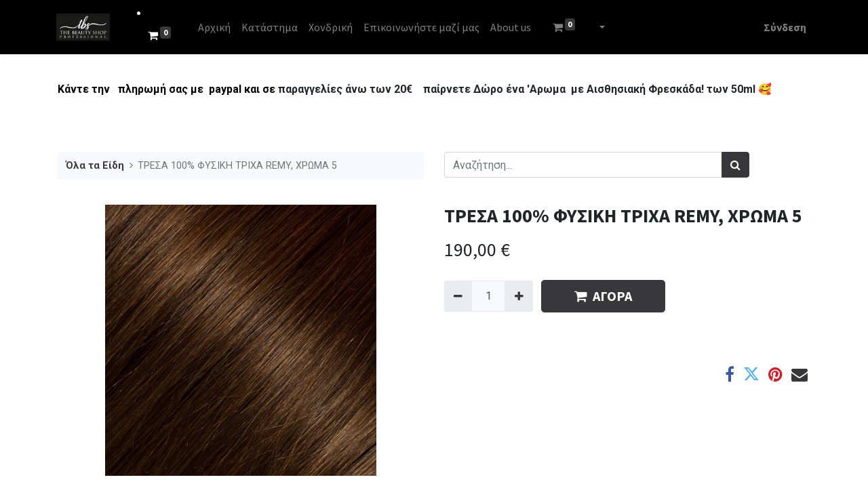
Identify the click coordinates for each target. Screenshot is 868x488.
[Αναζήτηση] (735, 165)
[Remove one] (458, 296)
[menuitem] (216, 27)
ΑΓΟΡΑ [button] (603, 296)
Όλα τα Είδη (95, 166)
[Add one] (518, 296)
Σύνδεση (784, 27)
